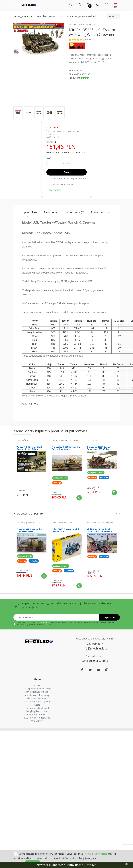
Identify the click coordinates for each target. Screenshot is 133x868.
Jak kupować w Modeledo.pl (37, 689)
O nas (37, 685)
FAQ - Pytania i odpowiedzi (37, 718)
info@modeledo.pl (95, 648)
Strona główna (21, 16)
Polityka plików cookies (37, 711)
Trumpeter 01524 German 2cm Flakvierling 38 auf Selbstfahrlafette (66, 448)
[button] (71, 5)
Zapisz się (109, 617)
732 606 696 (95, 644)
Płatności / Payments (37, 698)
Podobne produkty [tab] (103, 212)
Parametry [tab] (51, 212)
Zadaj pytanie (54, 190)
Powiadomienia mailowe (60, 184)
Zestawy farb (22, 440)
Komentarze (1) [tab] (74, 212)
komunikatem (46, 622)
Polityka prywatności (37, 714)
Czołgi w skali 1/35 (95, 440)
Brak (66, 172)
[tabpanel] (32, 468)
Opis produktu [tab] (27, 212)
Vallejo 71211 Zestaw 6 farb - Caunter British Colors (30, 448)
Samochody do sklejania (62, 523)
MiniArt (85, 78)
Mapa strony (37, 721)
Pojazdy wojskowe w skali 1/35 (82, 16)
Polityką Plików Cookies (95, 854)
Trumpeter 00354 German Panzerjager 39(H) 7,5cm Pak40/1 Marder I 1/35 (99, 448)
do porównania (56, 178)
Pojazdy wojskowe (46, 16)
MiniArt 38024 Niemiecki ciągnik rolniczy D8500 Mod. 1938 (100, 530)
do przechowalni (77, 178)
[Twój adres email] (56, 617)
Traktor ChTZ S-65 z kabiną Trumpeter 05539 (29, 530)
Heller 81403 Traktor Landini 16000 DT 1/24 (65, 530)
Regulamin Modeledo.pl (37, 708)
